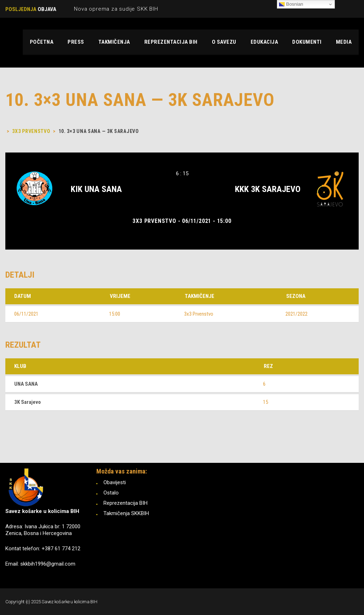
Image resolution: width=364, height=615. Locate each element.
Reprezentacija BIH (125, 503)
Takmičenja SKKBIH (126, 513)
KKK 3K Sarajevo (268, 189)
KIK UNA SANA (96, 189)
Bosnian (291, 4)
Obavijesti (115, 482)
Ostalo (111, 493)
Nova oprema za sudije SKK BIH (116, 9)
